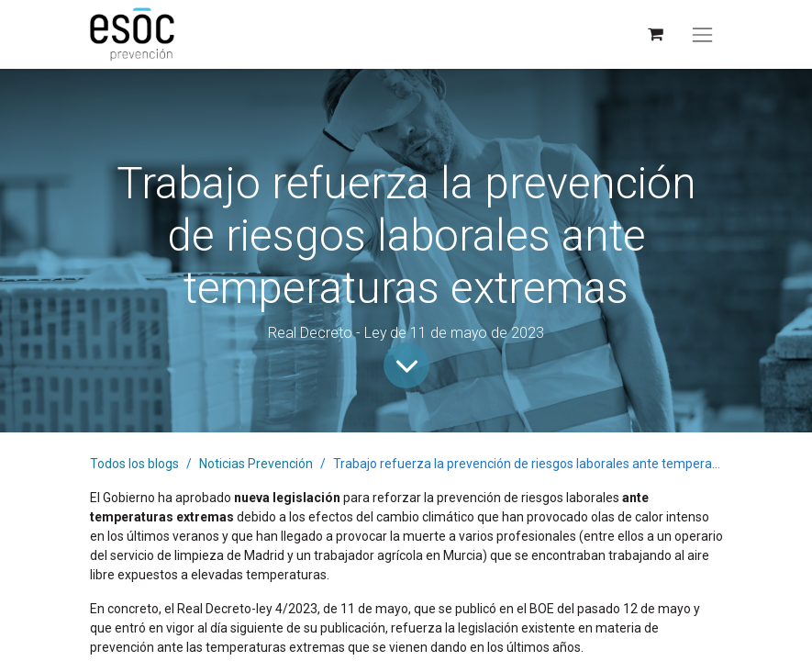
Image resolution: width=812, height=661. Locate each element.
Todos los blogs (134, 464)
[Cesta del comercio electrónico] (655, 34)
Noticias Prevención (256, 464)
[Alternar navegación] (702, 35)
